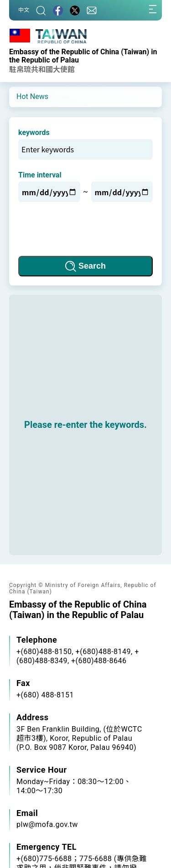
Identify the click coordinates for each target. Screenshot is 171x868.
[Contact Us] (92, 10)
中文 (24, 10)
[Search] (41, 10)
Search (92, 266)
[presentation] (86, 229)
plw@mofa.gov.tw (47, 824)
